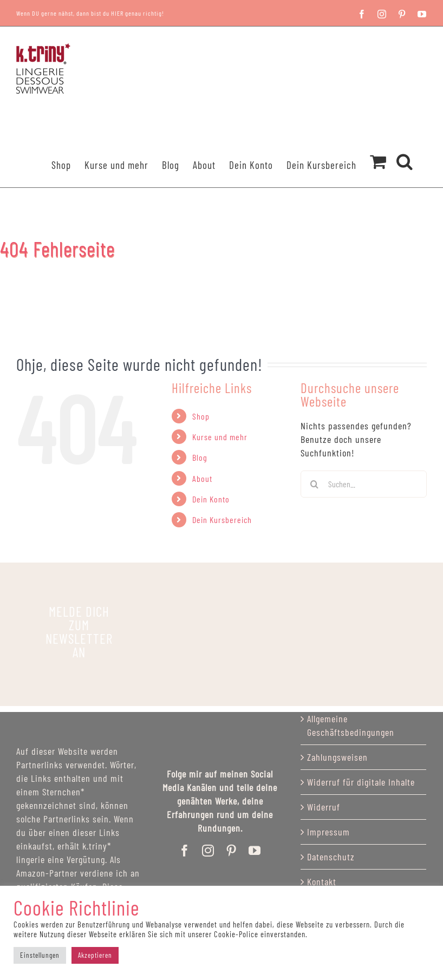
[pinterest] (232, 851)
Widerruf (324, 807)
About (202, 478)
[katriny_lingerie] (79, 632)
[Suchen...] (364, 484)
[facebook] (185, 851)
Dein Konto (211, 499)
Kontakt (322, 881)
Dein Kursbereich (222, 520)
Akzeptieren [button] (95, 955)
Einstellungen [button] (40, 955)
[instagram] (208, 851)
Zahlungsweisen (337, 757)
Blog (200, 457)
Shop (201, 416)
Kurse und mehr (220, 437)
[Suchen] (314, 484)
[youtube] (255, 851)
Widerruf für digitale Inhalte (361, 782)
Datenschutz (331, 857)
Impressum (328, 832)
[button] (405, 147)
